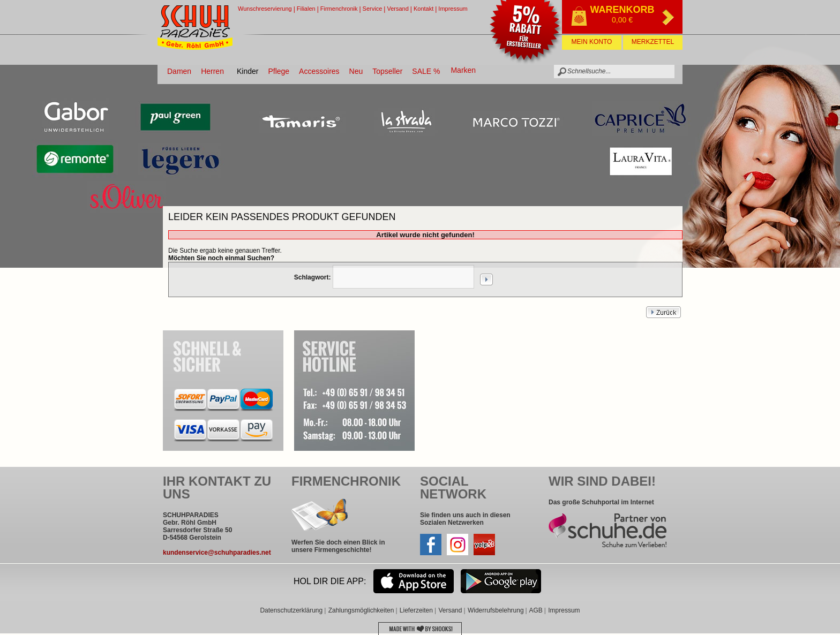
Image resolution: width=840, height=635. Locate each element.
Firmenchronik (339, 9)
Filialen (306, 9)
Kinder (247, 71)
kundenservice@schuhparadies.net (217, 553)
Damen (179, 71)
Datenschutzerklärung (291, 610)
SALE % (426, 71)
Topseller (387, 71)
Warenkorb (622, 10)
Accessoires (319, 71)
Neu (356, 71)
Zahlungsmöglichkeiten (361, 610)
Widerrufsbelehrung (496, 610)
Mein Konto (592, 42)
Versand (397, 9)
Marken (463, 70)
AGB (535, 610)
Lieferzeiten (416, 610)
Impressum (453, 9)
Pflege (279, 71)
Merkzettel (653, 42)
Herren (212, 71)
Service (373, 9)
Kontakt (423, 9)
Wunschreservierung (265, 9)
